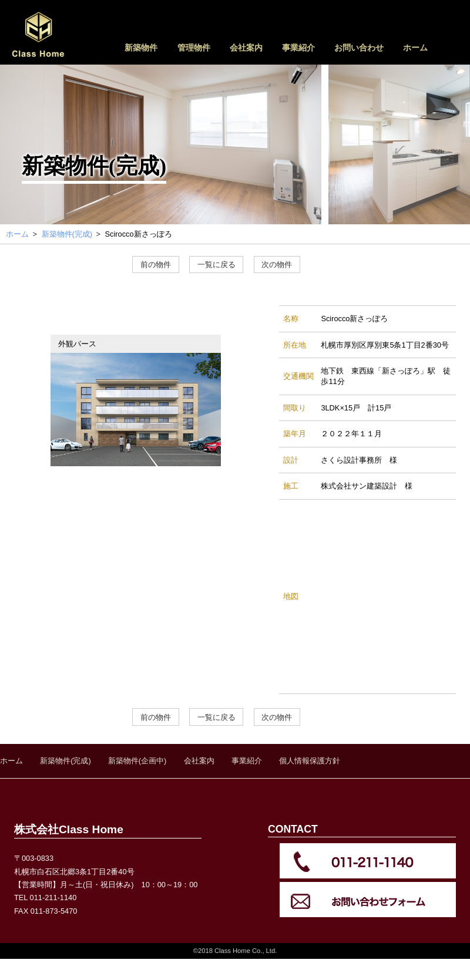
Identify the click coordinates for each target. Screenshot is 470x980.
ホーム (415, 48)
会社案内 (246, 48)
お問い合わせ (359, 48)
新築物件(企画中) (137, 761)
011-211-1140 (53, 898)
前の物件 (156, 265)
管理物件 (194, 48)
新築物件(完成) (66, 761)
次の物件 (277, 265)
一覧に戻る (216, 265)
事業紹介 (298, 48)
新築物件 (141, 48)
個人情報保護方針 (310, 761)
